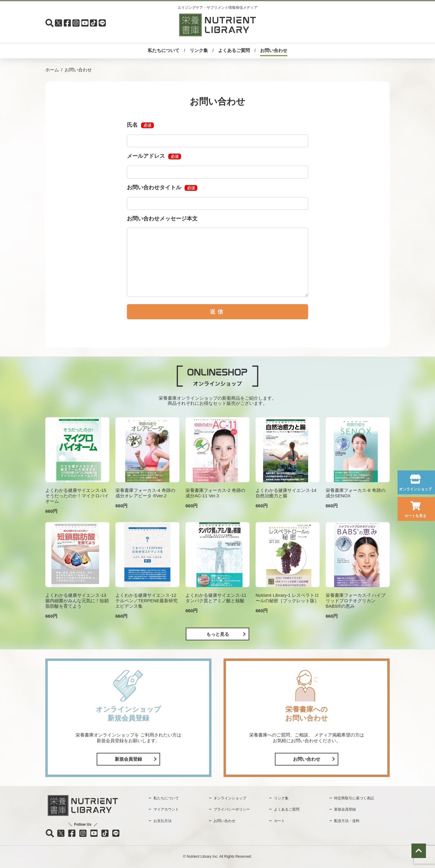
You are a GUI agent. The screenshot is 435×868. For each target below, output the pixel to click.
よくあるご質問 (234, 50)
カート (279, 821)
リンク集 (199, 50)
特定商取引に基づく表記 (354, 798)
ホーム (52, 70)
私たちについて (164, 50)
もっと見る (218, 634)
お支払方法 (163, 821)
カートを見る (415, 516)
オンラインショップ (415, 489)
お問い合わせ (274, 50)
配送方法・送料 (347, 821)
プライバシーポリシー (232, 809)
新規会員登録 (128, 759)
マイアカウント (166, 809)
